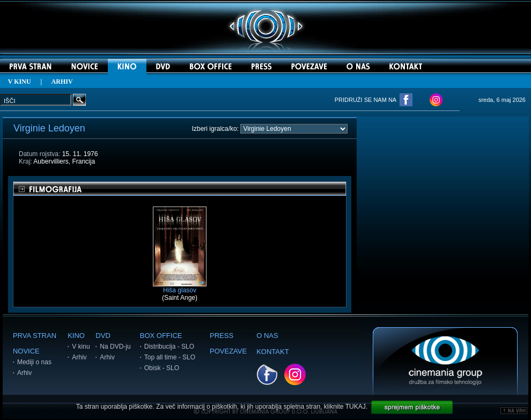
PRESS (222, 336)
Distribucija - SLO (169, 347)
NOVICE (26, 351)
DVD (103, 336)
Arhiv (24, 373)
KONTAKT (272, 352)
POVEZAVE (228, 351)
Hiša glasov (180, 287)
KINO (76, 336)
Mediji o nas (34, 362)
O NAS (267, 336)
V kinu (81, 347)
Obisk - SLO (162, 368)
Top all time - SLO (170, 357)
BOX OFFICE (161, 336)
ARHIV (62, 82)
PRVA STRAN (35, 336)
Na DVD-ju (115, 347)
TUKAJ (356, 407)
